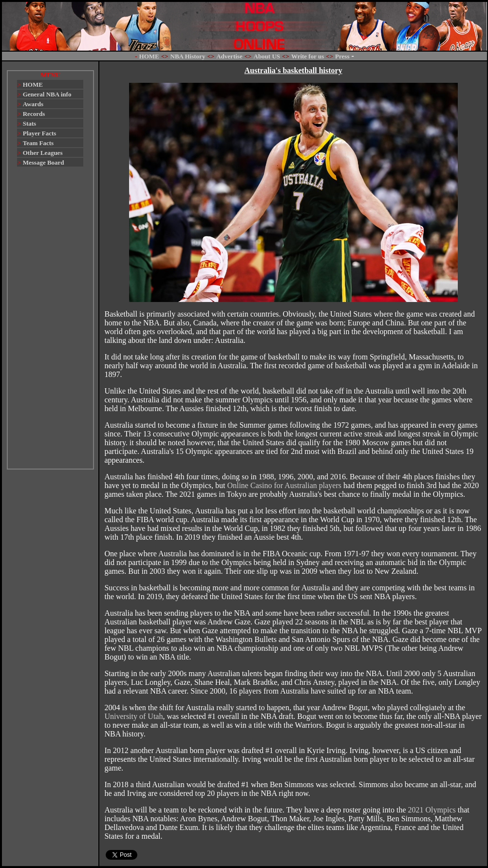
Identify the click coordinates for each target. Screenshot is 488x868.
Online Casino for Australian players (284, 485)
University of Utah (133, 716)
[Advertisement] (50, 322)
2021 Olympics (432, 810)
